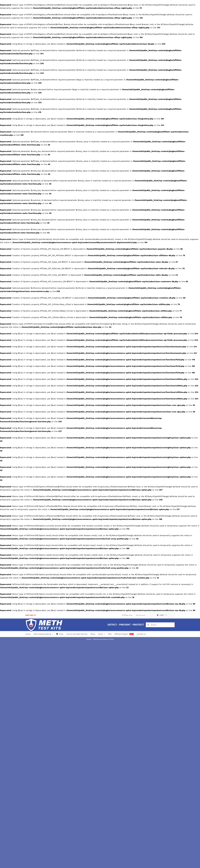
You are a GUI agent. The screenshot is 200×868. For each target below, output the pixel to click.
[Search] (148, 625)
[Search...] (160, 625)
